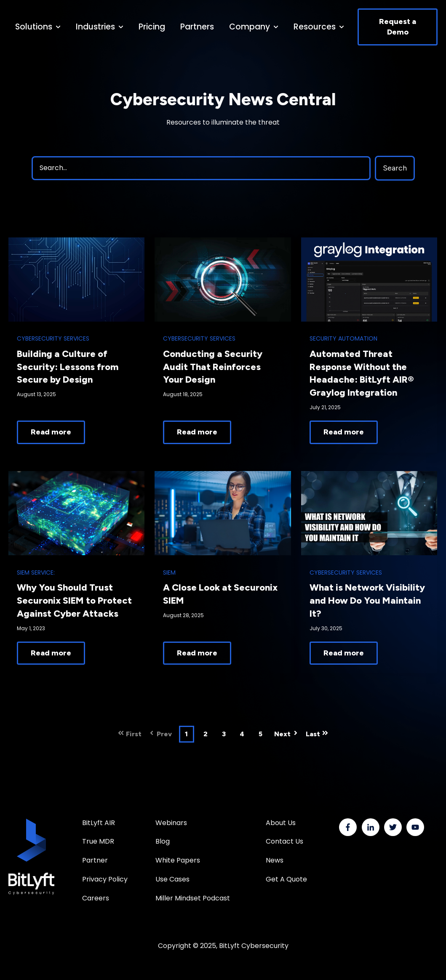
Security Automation (343, 338)
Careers (96, 898)
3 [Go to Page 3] (224, 734)
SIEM (169, 573)
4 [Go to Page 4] (242, 734)
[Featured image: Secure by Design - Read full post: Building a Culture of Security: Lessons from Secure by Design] (76, 280)
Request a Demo (398, 27)
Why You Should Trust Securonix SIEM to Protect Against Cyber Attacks (74, 601)
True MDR (98, 841)
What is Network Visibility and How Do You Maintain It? (367, 601)
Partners (197, 27)
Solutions (34, 27)
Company (250, 27)
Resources (315, 27)
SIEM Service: (36, 573)
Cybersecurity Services (53, 338)
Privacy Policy (105, 879)
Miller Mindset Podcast (193, 898)
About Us (281, 823)
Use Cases (172, 879)
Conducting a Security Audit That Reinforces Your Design (213, 367)
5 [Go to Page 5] (260, 734)
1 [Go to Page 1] (186, 734)
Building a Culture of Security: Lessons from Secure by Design (68, 367)
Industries (95, 27)
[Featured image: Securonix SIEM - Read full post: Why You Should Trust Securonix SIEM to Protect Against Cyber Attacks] (76, 513)
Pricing (152, 27)
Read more (51, 432)
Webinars (171, 823)
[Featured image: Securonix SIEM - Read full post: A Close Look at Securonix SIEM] (223, 513)
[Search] (201, 168)
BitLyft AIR (99, 823)
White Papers (179, 860)
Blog (163, 841)
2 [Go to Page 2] (206, 734)
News (275, 860)
